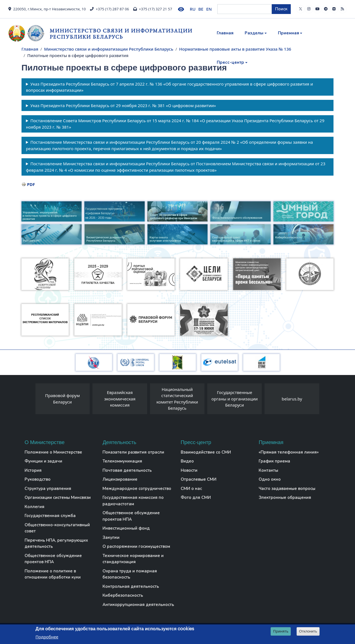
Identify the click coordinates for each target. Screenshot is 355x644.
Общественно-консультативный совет (57, 528)
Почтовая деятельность (127, 470)
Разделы (254, 33)
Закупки (111, 537)
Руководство (38, 479)
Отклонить (308, 632)
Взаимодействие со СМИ (206, 452)
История (33, 470)
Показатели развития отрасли (133, 452)
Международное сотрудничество (137, 489)
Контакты (268, 470)
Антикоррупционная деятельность (138, 605)
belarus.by (292, 399)
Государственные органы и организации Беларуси (235, 399)
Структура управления (48, 489)
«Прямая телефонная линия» (289, 452)
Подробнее (47, 637)
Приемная (289, 33)
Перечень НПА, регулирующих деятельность (56, 543)
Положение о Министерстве (53, 452)
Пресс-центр (230, 62)
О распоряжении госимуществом (136, 546)
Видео (187, 461)
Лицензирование (120, 479)
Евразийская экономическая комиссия (120, 399)
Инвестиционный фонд (126, 528)
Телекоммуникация (122, 461)
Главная (225, 33)
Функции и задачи (43, 461)
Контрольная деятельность (131, 586)
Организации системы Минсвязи (58, 497)
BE (201, 9)
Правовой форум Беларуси (62, 399)
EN (209, 9)
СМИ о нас (191, 489)
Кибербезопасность (123, 595)
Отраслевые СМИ (199, 479)
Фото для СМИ (196, 497)
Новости (189, 470)
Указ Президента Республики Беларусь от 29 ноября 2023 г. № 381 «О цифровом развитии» (123, 105)
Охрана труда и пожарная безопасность (130, 574)
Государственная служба (50, 516)
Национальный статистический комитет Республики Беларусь (177, 399)
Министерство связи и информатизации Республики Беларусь (121, 34)
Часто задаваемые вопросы (287, 489)
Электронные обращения (285, 497)
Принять (281, 631)
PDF (31, 184)
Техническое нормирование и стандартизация (133, 559)
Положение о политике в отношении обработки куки (53, 574)
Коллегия (34, 507)
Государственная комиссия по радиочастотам (133, 501)
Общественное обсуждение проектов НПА (53, 559)
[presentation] (30, 400)
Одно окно (270, 479)
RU (193, 9)
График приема (274, 461)
